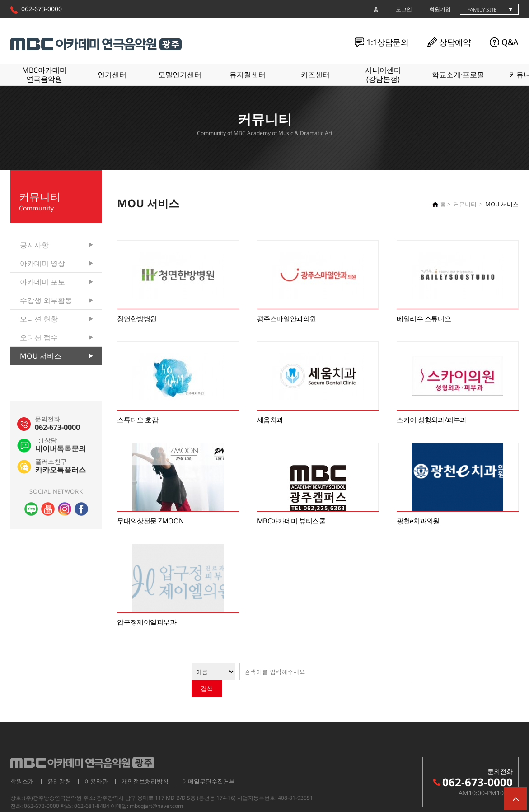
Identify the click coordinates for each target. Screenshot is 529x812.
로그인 (404, 9)
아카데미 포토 (42, 282)
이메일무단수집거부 (208, 764)
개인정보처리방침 (145, 764)
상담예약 (455, 42)
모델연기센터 (180, 75)
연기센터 (112, 75)
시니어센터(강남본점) (383, 74)
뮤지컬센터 (248, 75)
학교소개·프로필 (458, 75)
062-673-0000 (42, 9)
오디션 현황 (39, 319)
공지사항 (34, 245)
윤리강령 (59, 764)
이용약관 (96, 764)
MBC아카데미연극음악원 (44, 74)
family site (482, 10)
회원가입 (440, 9)
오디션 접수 (39, 337)
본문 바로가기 (0, 0)
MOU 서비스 (41, 356)
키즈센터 (315, 75)
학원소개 (22, 764)
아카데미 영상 (42, 263)
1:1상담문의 (387, 42)
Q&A (510, 42)
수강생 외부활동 (46, 300)
